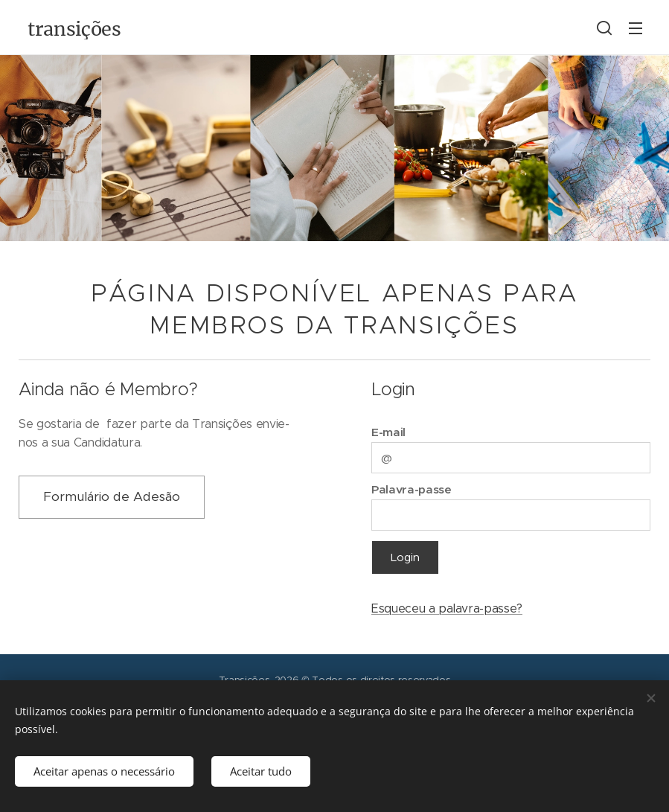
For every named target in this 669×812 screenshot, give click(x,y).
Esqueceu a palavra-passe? (447, 608)
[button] (604, 28)
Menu (636, 28)
